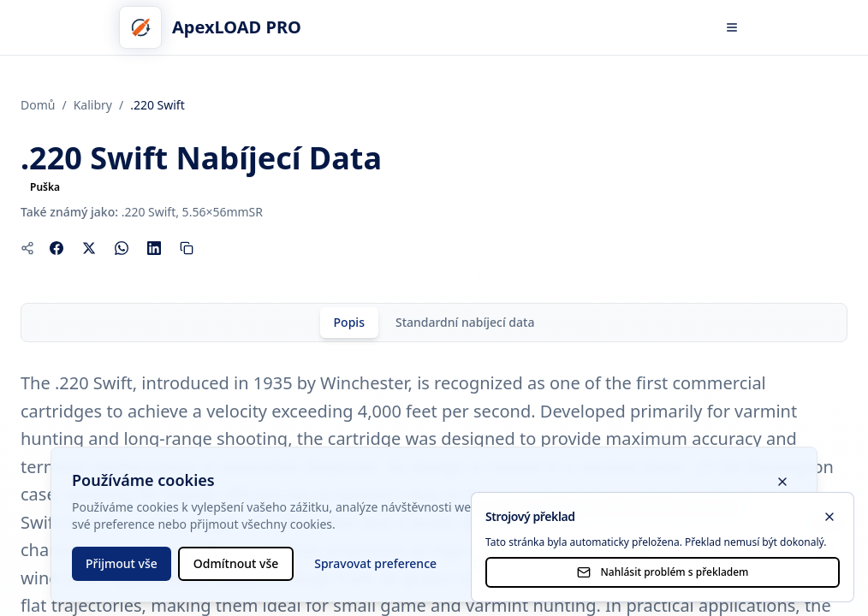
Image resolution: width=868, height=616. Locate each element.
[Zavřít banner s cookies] (782, 482)
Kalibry (93, 105)
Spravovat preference (375, 563)
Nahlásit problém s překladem (663, 572)
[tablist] (434, 323)
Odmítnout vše (236, 563)
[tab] (349, 323)
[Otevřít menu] (732, 27)
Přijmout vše (122, 563)
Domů (38, 105)
